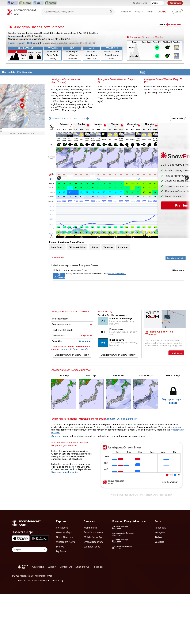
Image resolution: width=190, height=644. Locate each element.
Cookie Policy (57, 580)
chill (51, 192)
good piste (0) (81, 349)
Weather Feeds (92, 547)
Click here (56, 436)
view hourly (179, 118)
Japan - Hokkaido (28, 43)
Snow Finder (53, 55)
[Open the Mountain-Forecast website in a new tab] (25, 3)
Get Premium (175, 3)
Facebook (160, 528)
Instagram (160, 532)
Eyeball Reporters (93, 542)
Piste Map (91, 59)
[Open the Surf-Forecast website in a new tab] (12, 3)
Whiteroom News (65, 542)
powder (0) (67, 349)
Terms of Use (24, 580)
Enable (170, 25)
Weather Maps (64, 532)
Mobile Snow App (93, 537)
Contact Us (66, 567)
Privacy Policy (40, 580)
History (53, 59)
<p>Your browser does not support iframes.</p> (142, 467)
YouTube (159, 542)
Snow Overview (65, 537)
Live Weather (72, 55)
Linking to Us (82, 567)
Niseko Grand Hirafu (117, 274)
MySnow (61, 551)
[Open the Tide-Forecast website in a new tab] (38, 3)
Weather (126, 12)
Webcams (72, 59)
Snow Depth (91, 55)
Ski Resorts (62, 528)
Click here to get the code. (64, 472)
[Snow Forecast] (22, 12)
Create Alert (86, 341)
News (139, 12)
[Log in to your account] (178, 12)
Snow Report (72, 51)
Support (52, 567)
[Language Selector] (157, 3)
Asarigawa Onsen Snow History (118, 355)
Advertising (38, 567)
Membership (90, 528)
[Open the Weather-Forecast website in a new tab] (51, 3)
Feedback (98, 567)
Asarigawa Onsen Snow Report (72, 355)
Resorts (12, 43)
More (51, 158)
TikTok (158, 537)
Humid (52, 197)
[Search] (111, 12)
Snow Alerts (53, 51)
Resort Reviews (112, 55)
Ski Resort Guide (112, 51)
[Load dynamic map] (1, 221)
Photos (150, 12)
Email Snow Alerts (94, 532)
